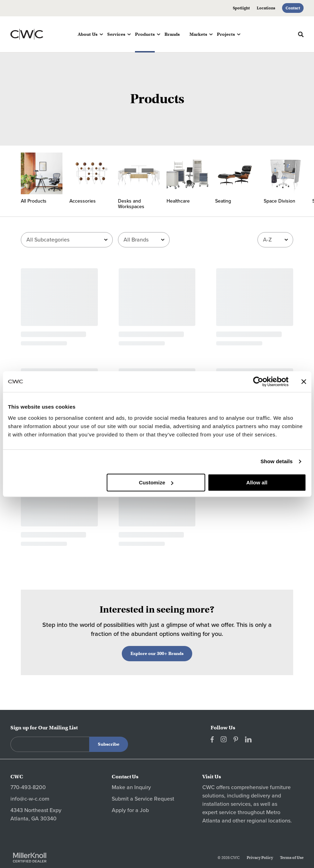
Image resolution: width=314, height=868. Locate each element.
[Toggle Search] (301, 34)
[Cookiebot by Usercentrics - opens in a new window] (258, 382)
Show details (277, 461)
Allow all (257, 482)
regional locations (269, 821)
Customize (156, 482)
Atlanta (211, 821)
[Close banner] (304, 382)
